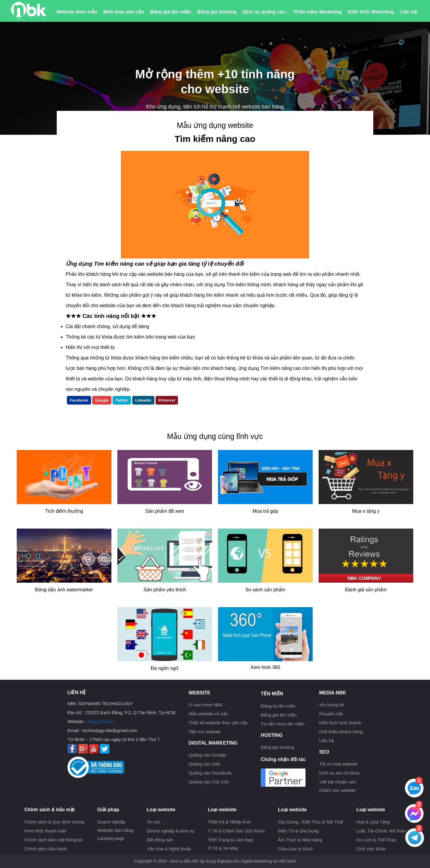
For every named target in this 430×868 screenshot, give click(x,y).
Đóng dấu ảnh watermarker (64, 590)
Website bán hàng (115, 830)
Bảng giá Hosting (217, 12)
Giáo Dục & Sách (295, 849)
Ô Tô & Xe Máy (223, 848)
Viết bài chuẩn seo (337, 782)
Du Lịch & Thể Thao (376, 840)
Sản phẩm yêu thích (165, 590)
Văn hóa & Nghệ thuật (169, 849)
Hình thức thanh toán (46, 831)
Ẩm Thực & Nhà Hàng (300, 840)
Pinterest (167, 400)
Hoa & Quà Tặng (373, 822)
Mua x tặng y (366, 511)
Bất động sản (160, 840)
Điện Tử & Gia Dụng (298, 831)
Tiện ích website (205, 732)
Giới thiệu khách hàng (341, 732)
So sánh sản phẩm (265, 590)
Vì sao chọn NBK (206, 705)
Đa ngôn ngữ (165, 668)
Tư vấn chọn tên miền (282, 724)
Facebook (79, 400)
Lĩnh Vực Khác (371, 849)
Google (102, 400)
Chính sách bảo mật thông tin (54, 840)
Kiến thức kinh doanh (340, 723)
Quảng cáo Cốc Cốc (209, 782)
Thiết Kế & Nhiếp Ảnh (229, 822)
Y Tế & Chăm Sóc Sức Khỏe (236, 831)
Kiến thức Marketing (371, 12)
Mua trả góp (265, 511)
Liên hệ (408, 12)
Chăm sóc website (338, 790)
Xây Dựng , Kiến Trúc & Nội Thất (311, 822)
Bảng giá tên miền (171, 12)
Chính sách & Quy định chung (54, 822)
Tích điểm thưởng (64, 511)
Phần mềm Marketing (318, 12)
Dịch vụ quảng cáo (265, 12)
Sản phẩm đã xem (165, 511)
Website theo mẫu (77, 12)
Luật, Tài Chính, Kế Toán (381, 831)
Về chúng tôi (332, 705)
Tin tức (153, 822)
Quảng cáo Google (207, 755)
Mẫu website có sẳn (208, 714)
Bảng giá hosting (277, 747)
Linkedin (143, 400)
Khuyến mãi (331, 714)
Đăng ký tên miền (278, 706)
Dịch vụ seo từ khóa (339, 773)
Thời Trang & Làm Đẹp (230, 840)
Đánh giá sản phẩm (366, 590)
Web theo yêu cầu (124, 12)
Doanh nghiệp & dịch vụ (171, 831)
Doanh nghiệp (111, 822)
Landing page (111, 838)
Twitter (122, 400)
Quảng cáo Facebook (210, 773)
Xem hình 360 (265, 667)
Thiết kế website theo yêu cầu (218, 723)
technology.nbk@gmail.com (110, 730)
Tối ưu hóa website (338, 764)
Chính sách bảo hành (46, 849)
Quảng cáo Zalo (204, 764)
